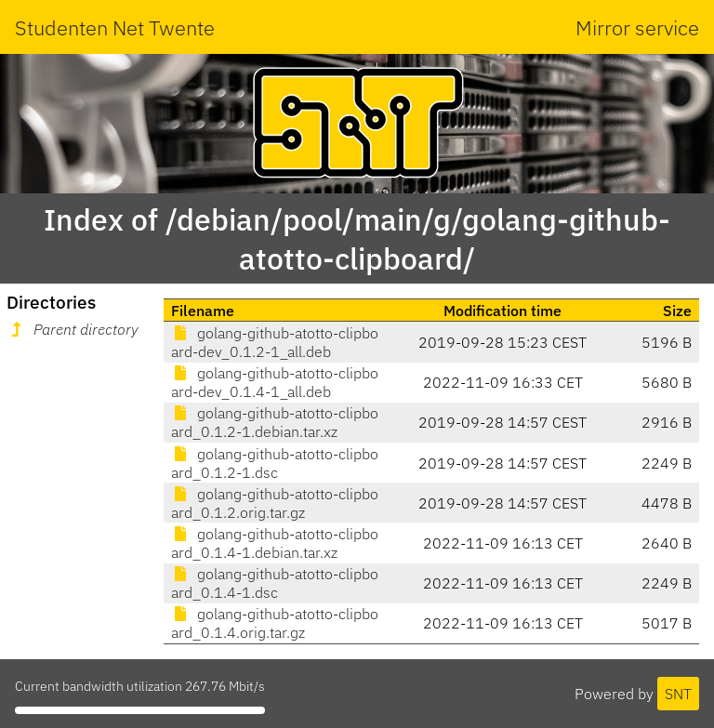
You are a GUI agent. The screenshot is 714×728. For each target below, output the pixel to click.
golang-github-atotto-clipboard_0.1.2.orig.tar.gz (275, 503)
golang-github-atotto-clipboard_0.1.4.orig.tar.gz (275, 623)
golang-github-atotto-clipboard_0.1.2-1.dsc (275, 463)
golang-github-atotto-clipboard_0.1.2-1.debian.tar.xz (275, 422)
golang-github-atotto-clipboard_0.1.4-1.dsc (275, 583)
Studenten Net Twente (115, 27)
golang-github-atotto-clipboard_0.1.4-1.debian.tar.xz (275, 543)
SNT (678, 694)
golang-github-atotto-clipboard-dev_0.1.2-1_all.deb (275, 342)
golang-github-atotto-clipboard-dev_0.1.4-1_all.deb (275, 382)
